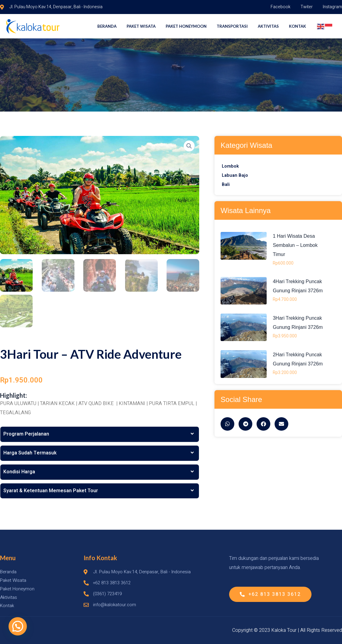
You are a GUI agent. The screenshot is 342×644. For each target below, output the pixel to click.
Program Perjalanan (26, 435)
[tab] (100, 435)
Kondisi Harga (19, 472)
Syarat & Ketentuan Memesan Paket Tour (51, 491)
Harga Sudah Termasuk (30, 453)
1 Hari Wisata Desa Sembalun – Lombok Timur (295, 245)
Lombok (231, 166)
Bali (226, 184)
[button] (18, 626)
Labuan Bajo (236, 175)
